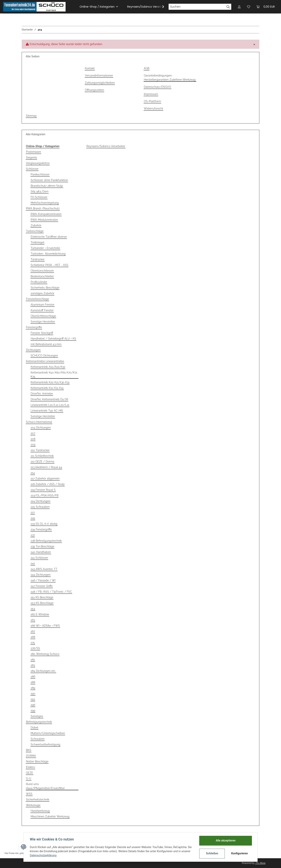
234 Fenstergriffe (41, 529)
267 (33, 631)
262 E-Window (40, 614)
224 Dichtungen (40, 501)
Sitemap (31, 116)
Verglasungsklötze (38, 163)
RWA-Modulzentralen (44, 220)
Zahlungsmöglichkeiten (100, 83)
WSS (29, 794)
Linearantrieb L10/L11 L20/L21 (50, 405)
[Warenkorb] (266, 7)
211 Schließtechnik (42, 456)
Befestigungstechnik (39, 722)
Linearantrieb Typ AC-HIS (47, 411)
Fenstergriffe (34, 327)
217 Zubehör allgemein (45, 478)
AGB (147, 68)
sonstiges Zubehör (42, 293)
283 (33, 665)
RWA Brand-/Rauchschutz (43, 208)
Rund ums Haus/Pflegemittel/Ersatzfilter (45, 786)
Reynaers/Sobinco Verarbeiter (106, 146)
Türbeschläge (35, 231)
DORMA (31, 756)
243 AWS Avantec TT (44, 569)
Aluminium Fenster (43, 305)
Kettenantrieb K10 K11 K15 (47, 388)
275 (33, 643)
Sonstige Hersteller (43, 322)
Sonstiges (37, 716)
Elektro (30, 767)
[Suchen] (197, 7)
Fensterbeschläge (37, 299)
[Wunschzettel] (249, 7)
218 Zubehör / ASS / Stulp (48, 484)
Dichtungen (33, 350)
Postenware (33, 152)
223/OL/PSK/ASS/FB (44, 495)
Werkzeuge (33, 805)
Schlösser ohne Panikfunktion (49, 180)
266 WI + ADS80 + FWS (45, 626)
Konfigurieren (240, 853)
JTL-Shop (260, 863)
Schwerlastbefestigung (45, 744)
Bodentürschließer (42, 276)
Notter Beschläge (37, 761)
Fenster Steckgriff (42, 333)
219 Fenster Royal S (43, 490)
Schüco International (39, 422)
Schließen (212, 853)
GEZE (30, 773)
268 (33, 637)
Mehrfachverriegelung (45, 203)
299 (33, 711)
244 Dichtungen (41, 575)
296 (33, 705)
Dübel (34, 727)
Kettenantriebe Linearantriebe (45, 361)
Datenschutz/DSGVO (157, 87)
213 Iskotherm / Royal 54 (46, 467)
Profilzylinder (39, 282)
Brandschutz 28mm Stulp (47, 186)
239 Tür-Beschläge (42, 546)
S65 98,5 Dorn (40, 191)
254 (33, 609)
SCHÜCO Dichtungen (44, 356)
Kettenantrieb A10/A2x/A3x (48, 367)
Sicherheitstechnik (38, 800)
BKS (29, 750)
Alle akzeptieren (225, 840)
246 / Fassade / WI (43, 580)
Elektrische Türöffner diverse (49, 237)
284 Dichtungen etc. (43, 671)
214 (33, 473)
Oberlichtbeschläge (43, 316)
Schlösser (32, 169)
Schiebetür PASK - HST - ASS (49, 265)
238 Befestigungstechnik (46, 541)
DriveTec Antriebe (42, 394)
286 (33, 677)
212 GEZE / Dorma (42, 462)
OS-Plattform (152, 101)
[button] (239, 7)
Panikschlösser (40, 174)
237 (33, 535)
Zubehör (36, 225)
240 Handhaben (41, 552)
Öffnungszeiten (94, 90)
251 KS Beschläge (42, 597)
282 (33, 660)
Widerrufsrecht (153, 108)
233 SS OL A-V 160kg (44, 524)
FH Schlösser (39, 197)
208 (33, 439)
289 (33, 688)
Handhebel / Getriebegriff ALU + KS (53, 339)
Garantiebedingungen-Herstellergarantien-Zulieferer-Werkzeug (170, 78)
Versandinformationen (99, 76)
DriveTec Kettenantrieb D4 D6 (49, 399)
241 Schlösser (39, 558)
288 (33, 682)
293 (33, 699)
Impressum (151, 94)
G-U (29, 778)
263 (33, 620)
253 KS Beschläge (42, 603)
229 (33, 518)
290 (33, 694)
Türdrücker (38, 259)
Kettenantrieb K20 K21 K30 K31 (50, 382)
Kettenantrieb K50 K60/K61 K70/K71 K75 (54, 375)
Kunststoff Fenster (42, 310)
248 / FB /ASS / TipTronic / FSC (51, 592)
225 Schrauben (40, 507)
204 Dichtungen (41, 428)
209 (33, 445)
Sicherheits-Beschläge (45, 288)
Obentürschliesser (42, 271)
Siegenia (31, 157)
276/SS (35, 648)
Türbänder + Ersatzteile (45, 248)
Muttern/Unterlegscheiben (48, 733)
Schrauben (38, 739)
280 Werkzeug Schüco (45, 654)
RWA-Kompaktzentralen (46, 214)
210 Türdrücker (40, 450)
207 (33, 433)
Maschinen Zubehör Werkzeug (50, 816)
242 (33, 563)
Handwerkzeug (40, 811)
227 (33, 512)
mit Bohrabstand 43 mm (46, 344)
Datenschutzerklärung (43, 855)
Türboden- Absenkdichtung (48, 254)
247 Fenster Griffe (42, 586)
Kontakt (90, 68)
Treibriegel (37, 242)
